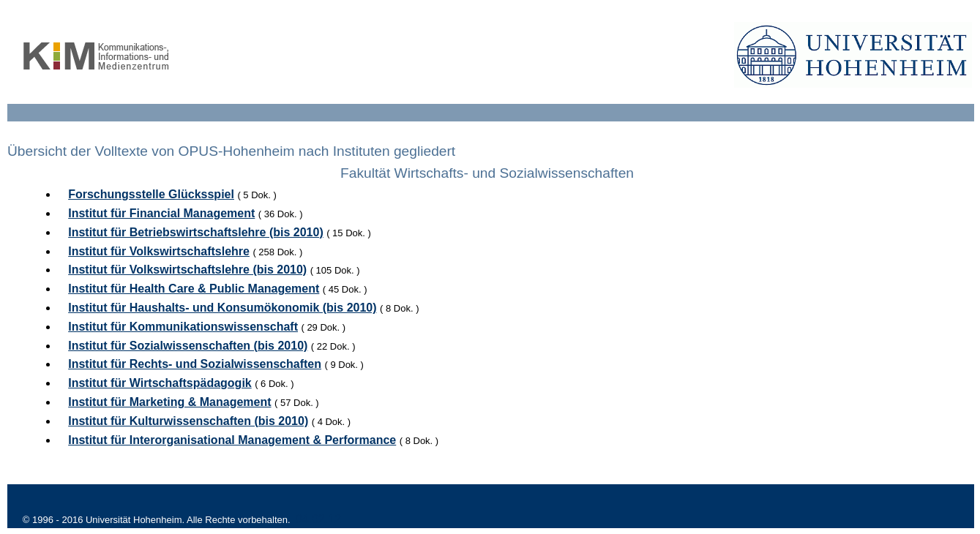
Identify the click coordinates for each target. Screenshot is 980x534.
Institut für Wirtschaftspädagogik (160, 383)
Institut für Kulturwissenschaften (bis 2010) (188, 421)
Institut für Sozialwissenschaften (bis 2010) (188, 346)
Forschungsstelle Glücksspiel (151, 194)
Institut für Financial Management (161, 213)
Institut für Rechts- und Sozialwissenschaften (195, 364)
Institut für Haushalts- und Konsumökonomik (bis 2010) (222, 308)
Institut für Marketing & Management (169, 402)
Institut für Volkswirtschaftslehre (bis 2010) (187, 270)
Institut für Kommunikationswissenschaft (183, 327)
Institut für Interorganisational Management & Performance (232, 440)
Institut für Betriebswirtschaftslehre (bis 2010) (196, 232)
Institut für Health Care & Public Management (194, 289)
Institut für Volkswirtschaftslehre (159, 251)
